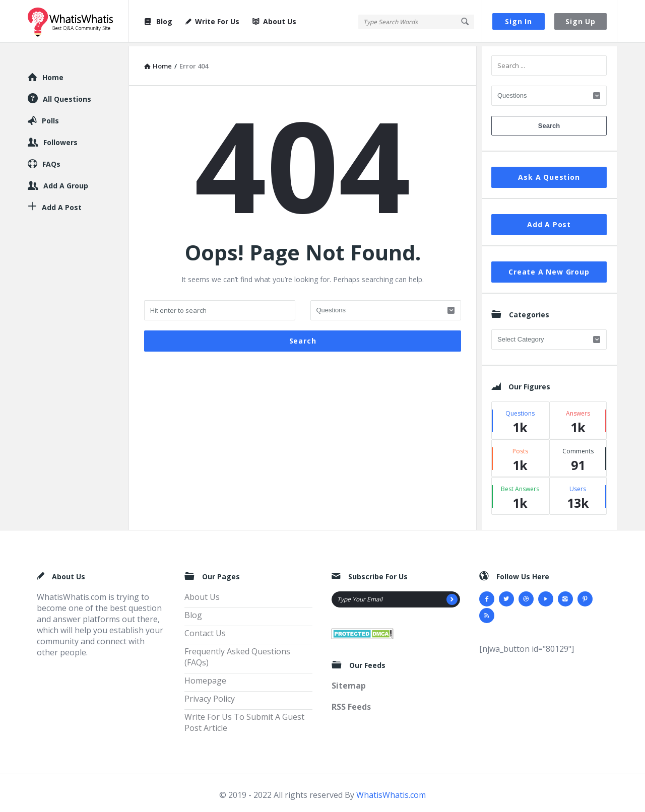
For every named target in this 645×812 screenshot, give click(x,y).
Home (53, 74)
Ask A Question (549, 174)
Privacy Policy (210, 695)
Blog (158, 21)
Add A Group (66, 182)
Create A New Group (549, 268)
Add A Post (549, 221)
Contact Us (205, 630)
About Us (274, 21)
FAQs (51, 160)
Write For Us (212, 21)
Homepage (205, 677)
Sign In (519, 21)
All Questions (67, 95)
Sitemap (349, 683)
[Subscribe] (452, 596)
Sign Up (580, 21)
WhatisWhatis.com (391, 791)
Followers (60, 139)
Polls (50, 117)
